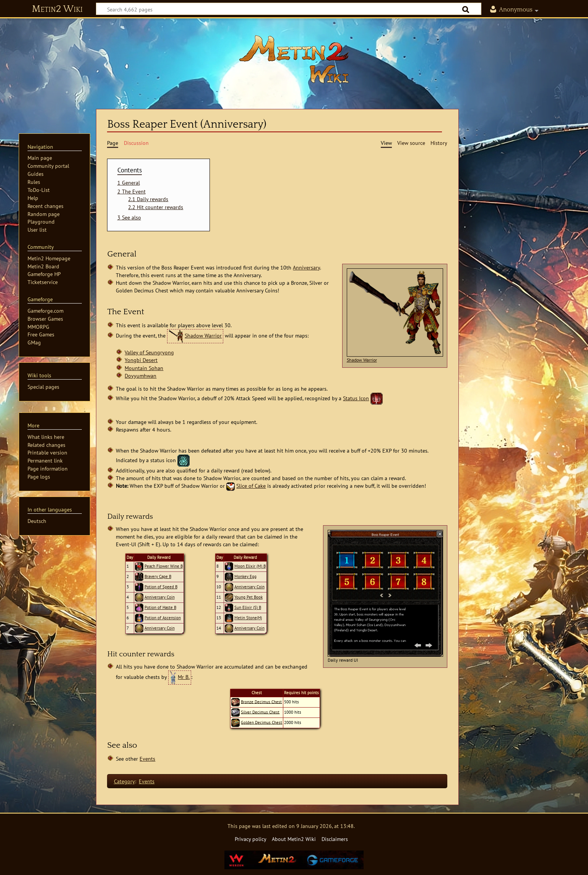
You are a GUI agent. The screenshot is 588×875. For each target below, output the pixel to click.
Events (147, 759)
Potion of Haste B (160, 607)
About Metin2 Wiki (294, 839)
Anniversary (306, 267)
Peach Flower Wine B (164, 566)
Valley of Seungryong (149, 352)
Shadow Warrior (362, 360)
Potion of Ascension (163, 618)
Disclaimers (335, 839)
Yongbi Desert (141, 360)
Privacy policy (251, 839)
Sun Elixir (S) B (248, 607)
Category (124, 781)
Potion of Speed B (161, 587)
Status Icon (356, 398)
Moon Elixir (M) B (250, 566)
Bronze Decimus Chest (261, 701)
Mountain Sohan (144, 368)
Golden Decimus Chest (262, 722)
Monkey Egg (245, 576)
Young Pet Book (249, 597)
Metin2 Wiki (57, 9)
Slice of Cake (251, 486)
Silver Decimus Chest (260, 712)
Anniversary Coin (160, 597)
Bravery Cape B (158, 576)
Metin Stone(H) (248, 618)
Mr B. (184, 677)
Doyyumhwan (141, 376)
